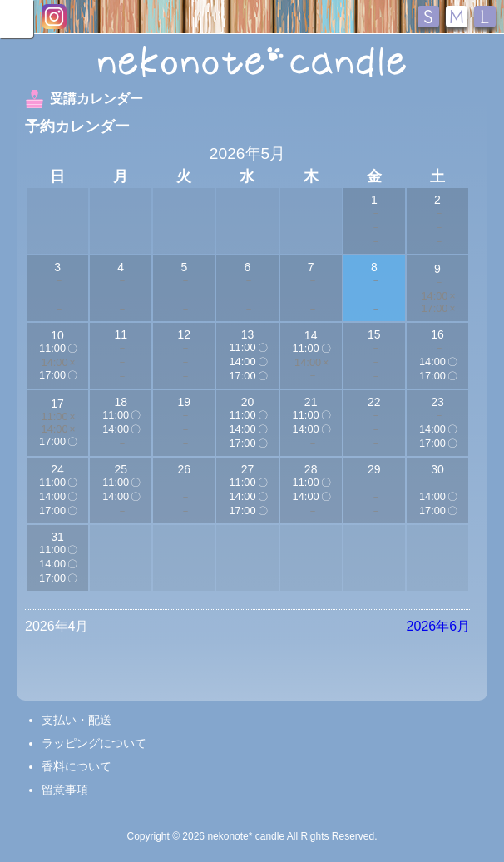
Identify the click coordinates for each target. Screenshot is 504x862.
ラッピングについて (94, 743)
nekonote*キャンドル (252, 62)
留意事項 (65, 790)
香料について (77, 766)
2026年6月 (439, 626)
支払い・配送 (77, 720)
